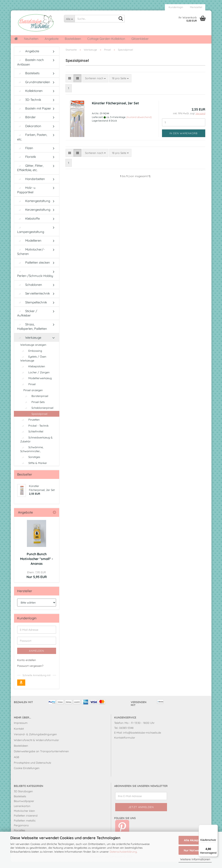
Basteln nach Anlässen (31, 68)
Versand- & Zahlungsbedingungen (35, 740)
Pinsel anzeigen (33, 396)
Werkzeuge (29, 344)
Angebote (52, 39)
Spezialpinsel (35, 420)
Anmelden (37, 657)
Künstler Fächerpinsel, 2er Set (115, 109)
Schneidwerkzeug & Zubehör (36, 446)
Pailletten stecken (34, 269)
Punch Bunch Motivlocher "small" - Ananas (37, 565)
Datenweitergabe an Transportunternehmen (41, 757)
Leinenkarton (22, 812)
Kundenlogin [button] (176, 7)
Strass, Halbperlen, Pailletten (32, 333)
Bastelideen (73, 39)
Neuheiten (31, 39)
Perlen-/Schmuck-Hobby (35, 280)
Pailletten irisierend (26, 822)
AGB (16, 763)
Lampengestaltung (31, 236)
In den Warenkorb (184, 139)
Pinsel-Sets (34, 408)
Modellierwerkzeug (36, 384)
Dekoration (29, 132)
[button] (70, 85)
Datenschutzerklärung (123, 852)
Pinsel (28, 390)
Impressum (21, 729)
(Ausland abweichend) (139, 123)
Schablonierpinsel (38, 414)
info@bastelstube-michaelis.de (142, 739)
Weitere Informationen (195, 859)
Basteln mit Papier (34, 115)
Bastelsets (28, 79)
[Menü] (215, 827)
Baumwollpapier (24, 807)
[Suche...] (69, 19)
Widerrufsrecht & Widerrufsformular (36, 746)
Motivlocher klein (24, 817)
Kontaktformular (125, 744)
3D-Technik (29, 106)
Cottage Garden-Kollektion (106, 39)
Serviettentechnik (34, 300)
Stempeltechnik (32, 309)
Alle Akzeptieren (195, 840)
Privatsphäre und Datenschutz (32, 769)
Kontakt (19, 735)
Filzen (25, 154)
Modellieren (29, 247)
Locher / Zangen (35, 379)
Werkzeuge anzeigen (33, 351)
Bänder (26, 123)
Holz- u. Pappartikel (27, 196)
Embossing (31, 357)
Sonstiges (30, 463)
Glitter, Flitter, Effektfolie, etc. (30, 174)
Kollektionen (30, 97)
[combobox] (95, 85)
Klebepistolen (33, 373)
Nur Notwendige (195, 850)
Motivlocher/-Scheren (31, 258)
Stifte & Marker (34, 469)
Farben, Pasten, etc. (32, 143)
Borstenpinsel (36, 402)
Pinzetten (30, 426)
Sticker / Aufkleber (27, 319)
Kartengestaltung (34, 207)
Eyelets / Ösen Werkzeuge (33, 365)
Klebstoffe (28, 225)
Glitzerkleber (140, 39)
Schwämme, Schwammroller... (32, 455)
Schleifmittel (32, 438)
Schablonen (30, 291)
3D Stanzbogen (23, 797)
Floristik (27, 163)
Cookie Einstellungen (27, 774)
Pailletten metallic (25, 827)
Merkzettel (196, 7)
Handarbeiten (31, 185)
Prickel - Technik (34, 432)
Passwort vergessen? (30, 672)
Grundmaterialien (34, 88)
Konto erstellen (27, 666)
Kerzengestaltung (34, 216)
